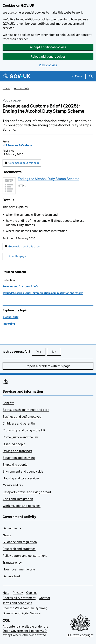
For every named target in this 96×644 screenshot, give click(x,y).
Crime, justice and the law (21, 437)
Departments (12, 528)
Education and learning (19, 458)
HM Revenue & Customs (18, 145)
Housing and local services (21, 478)
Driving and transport (17, 451)
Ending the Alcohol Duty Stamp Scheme (49, 179)
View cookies (48, 65)
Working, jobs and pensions (22, 506)
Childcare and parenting (19, 423)
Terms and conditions (17, 603)
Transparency (12, 562)
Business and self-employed (22, 417)
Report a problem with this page (48, 366)
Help (6, 593)
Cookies (32, 593)
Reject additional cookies (48, 56)
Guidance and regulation (20, 542)
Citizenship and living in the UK (24, 430)
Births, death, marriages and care (26, 410)
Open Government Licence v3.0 (25, 631)
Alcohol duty (22, 88)
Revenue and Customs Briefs (20, 286)
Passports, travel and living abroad (27, 492)
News (7, 535)
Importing (9, 324)
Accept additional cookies (48, 47)
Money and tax (13, 485)
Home (6, 88)
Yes (41, 352)
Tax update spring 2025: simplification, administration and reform (43, 293)
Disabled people (14, 444)
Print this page (17, 256)
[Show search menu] (91, 76)
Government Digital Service (22, 613)
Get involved (11, 576)
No (56, 352)
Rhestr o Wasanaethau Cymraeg (25, 608)
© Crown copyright (80, 635)
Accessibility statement (19, 598)
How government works (19, 569)
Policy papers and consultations (25, 556)
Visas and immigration (18, 499)
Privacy (18, 593)
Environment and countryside (23, 471)
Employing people (15, 465)
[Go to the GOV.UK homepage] (16, 76)
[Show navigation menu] (77, 76)
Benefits (8, 403)
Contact (44, 598)
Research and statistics (19, 549)
